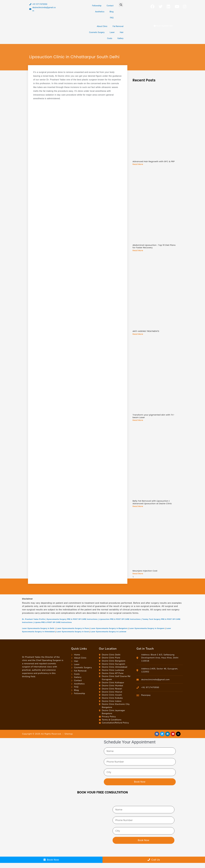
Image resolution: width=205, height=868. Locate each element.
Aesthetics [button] (100, 12)
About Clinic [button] (102, 26)
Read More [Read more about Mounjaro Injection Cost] (138, 574)
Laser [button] (112, 32)
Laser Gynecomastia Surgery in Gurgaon (147, 628)
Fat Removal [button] (118, 26)
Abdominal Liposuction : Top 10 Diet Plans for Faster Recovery (154, 246)
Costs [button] (110, 38)
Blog (112, 12)
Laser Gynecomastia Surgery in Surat (73, 632)
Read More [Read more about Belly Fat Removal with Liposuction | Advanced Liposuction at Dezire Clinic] (138, 506)
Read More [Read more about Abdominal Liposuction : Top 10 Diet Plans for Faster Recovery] (138, 250)
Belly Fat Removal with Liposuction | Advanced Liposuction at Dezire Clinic (152, 502)
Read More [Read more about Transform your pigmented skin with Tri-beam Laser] (138, 420)
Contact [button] (110, 6)
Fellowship (97, 6)
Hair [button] (122, 32)
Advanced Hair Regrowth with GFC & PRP (154, 161)
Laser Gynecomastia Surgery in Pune (73, 628)
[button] (121, 5)
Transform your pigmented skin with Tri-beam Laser (154, 416)
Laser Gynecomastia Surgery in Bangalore (109, 628)
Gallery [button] (120, 38)
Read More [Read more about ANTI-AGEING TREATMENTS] (138, 334)
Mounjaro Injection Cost (145, 571)
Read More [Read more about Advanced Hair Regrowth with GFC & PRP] (138, 164)
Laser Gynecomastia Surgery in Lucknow (108, 632)
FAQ (112, 18)
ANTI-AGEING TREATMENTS (146, 331)
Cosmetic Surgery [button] (97, 32)
